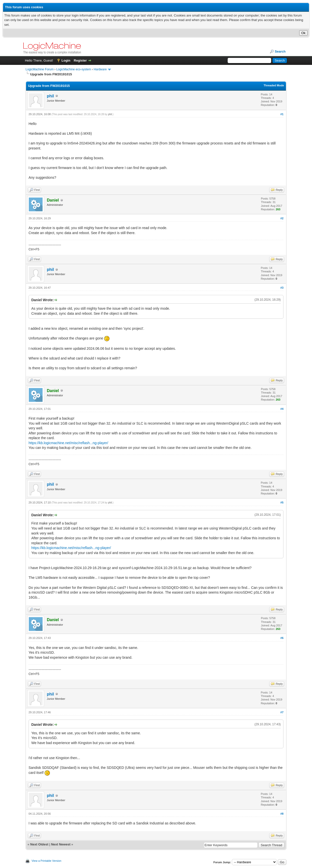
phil (50, 96)
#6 (282, 638)
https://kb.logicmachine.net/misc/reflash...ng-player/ (68, 443)
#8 (282, 814)
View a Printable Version (46, 861)
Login (66, 60)
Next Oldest (39, 844)
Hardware (100, 69)
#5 (282, 502)
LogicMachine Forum (40, 69)
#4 (282, 409)
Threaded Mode (274, 85)
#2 (282, 218)
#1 (282, 114)
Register (80, 60)
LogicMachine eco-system (74, 69)
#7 (282, 712)
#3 (282, 288)
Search (280, 51)
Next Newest (61, 844)
